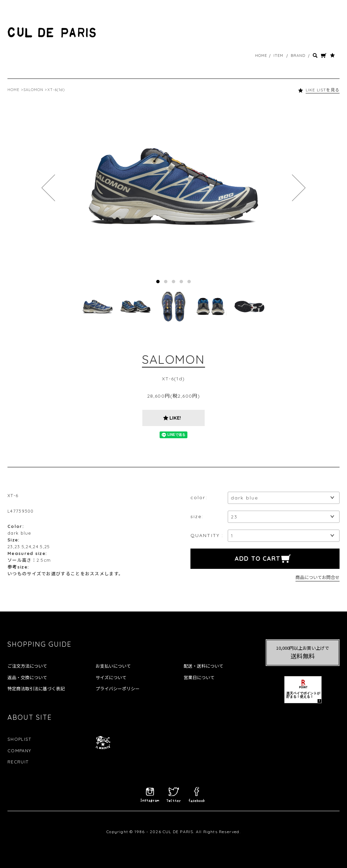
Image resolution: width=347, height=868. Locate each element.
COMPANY (19, 751)
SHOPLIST (19, 739)
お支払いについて (113, 666)
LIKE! (175, 418)
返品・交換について (27, 677)
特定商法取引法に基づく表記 (36, 689)
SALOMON (34, 90)
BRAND (298, 55)
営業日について (199, 677)
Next (299, 188)
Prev (48, 188)
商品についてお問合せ (318, 577)
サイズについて (111, 677)
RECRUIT (18, 762)
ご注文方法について (27, 666)
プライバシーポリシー (118, 689)
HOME (261, 55)
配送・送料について (203, 666)
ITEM (278, 55)
